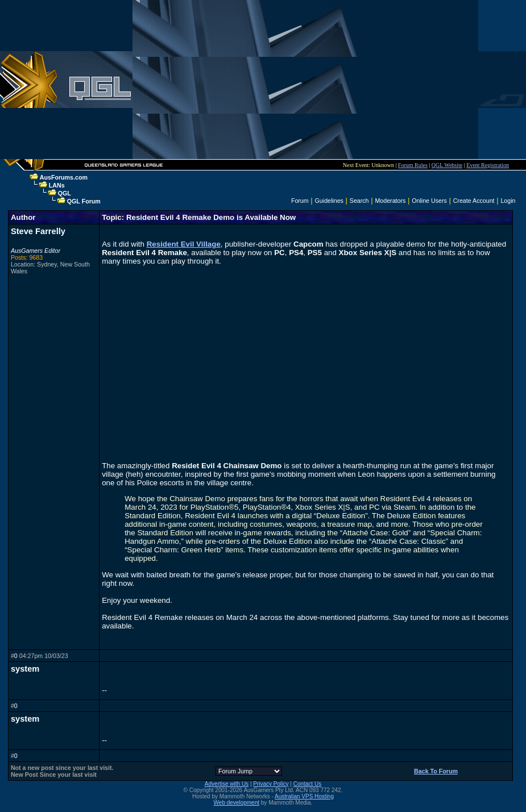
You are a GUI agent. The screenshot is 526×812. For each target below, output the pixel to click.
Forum (300, 201)
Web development (237, 803)
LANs (57, 185)
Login (508, 201)
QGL (65, 193)
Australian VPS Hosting (304, 796)
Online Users (429, 201)
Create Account (474, 201)
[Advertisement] (305, 80)
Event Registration (488, 165)
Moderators (390, 201)
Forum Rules (413, 165)
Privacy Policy (271, 784)
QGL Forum (84, 201)
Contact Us (307, 784)
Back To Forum (436, 771)
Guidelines (329, 201)
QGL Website (447, 165)
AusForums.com (64, 177)
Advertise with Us (227, 784)
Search (359, 201)
